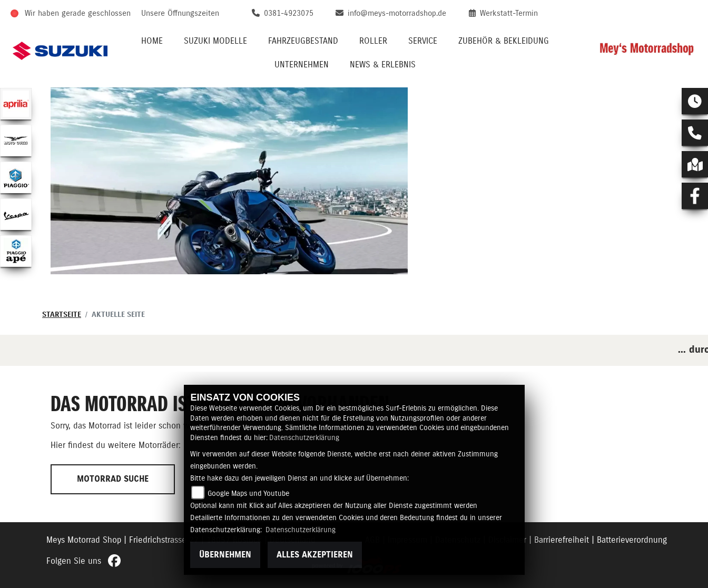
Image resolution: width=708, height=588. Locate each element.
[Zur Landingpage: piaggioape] (16, 251)
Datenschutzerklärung (304, 438)
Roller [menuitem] (373, 41)
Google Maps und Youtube (248, 494)
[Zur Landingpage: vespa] (16, 214)
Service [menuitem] (423, 41)
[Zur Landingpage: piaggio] (16, 177)
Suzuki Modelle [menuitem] (215, 41)
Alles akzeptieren (315, 555)
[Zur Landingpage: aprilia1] (16, 104)
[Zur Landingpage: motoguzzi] (16, 141)
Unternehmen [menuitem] (302, 65)
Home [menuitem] (152, 41)
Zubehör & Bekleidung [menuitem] (504, 41)
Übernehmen (225, 555)
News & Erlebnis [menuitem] (383, 65)
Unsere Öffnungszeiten (180, 13)
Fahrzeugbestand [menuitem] (303, 41)
